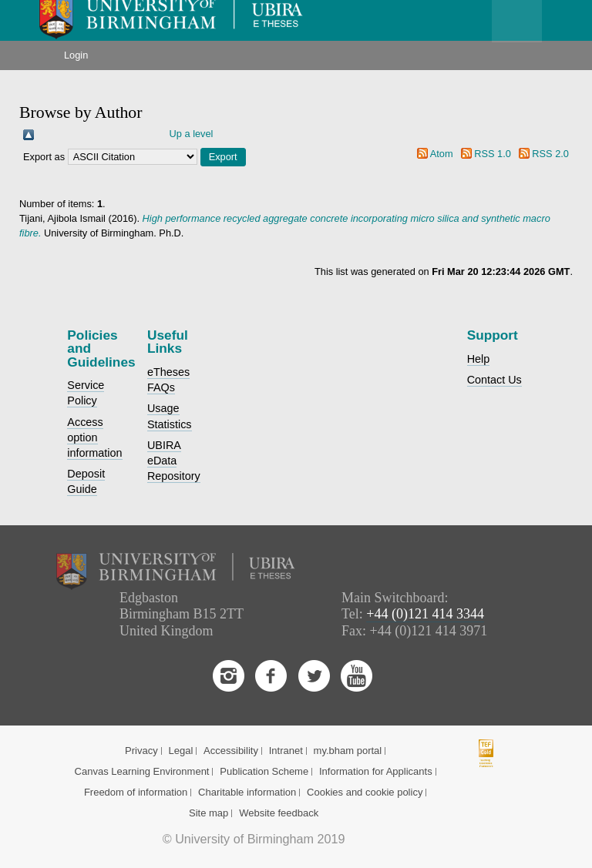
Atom (442, 154)
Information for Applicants (376, 771)
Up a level (192, 134)
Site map (209, 813)
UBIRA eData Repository (174, 461)
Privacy (141, 751)
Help (479, 359)
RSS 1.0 (493, 154)
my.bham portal (348, 751)
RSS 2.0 (550, 154)
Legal (180, 751)
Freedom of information (136, 792)
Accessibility (231, 751)
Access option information (94, 437)
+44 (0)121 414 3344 (425, 614)
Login (76, 55)
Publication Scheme (264, 771)
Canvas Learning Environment (142, 771)
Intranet (286, 751)
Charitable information (247, 792)
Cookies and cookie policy (365, 792)
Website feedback (279, 813)
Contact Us (494, 380)
